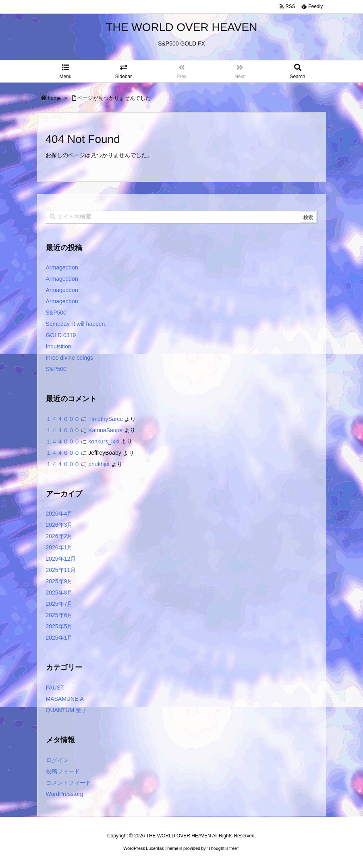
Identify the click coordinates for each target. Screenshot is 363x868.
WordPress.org (65, 794)
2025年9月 (59, 581)
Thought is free (223, 848)
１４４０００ (63, 419)
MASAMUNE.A (65, 699)
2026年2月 (59, 536)
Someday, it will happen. (76, 324)
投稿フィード (63, 771)
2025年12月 (61, 559)
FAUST (55, 688)
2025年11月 (61, 570)
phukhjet (99, 464)
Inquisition (59, 346)
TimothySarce (106, 419)
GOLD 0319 (61, 335)
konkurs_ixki (104, 441)
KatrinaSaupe (105, 430)
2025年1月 (59, 638)
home (55, 98)
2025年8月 (59, 592)
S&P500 (56, 313)
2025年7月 (59, 604)
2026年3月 (59, 525)
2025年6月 (59, 615)
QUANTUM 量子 (67, 710)
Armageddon (62, 267)
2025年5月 (59, 626)
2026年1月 (59, 547)
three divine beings (70, 358)
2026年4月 (59, 514)
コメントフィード (68, 783)
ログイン (57, 760)
